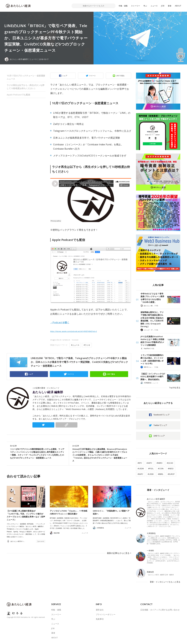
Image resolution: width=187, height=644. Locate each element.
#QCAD (170, 463)
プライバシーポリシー (106, 614)
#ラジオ (87, 345)
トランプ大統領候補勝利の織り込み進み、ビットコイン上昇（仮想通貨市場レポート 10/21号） (152, 359)
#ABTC (149, 463)
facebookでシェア (162, 415)
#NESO (171, 469)
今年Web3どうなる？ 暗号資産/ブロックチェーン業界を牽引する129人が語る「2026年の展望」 (152, 298)
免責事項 (100, 619)
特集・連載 (123, 6)
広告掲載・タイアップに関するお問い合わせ (160, 610)
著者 (170, 6)
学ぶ (145, 6)
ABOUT (178, 6)
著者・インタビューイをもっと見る (165, 582)
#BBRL (161, 474)
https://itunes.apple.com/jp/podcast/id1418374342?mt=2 (74, 331)
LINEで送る (120, 76)
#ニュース (75, 345)
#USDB (151, 474)
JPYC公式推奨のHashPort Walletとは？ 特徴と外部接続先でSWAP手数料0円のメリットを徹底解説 (152, 341)
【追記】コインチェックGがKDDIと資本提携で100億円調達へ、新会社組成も (153, 377)
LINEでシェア (159, 436)
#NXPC (140, 474)
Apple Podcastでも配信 (18, 95)
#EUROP (171, 474)
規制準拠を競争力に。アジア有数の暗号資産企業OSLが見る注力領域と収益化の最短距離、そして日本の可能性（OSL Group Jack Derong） (152, 319)
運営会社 (100, 610)
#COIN (161, 469)
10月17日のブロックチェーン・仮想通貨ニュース (26, 77)
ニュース (154, 6)
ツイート (92, 76)
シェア (65, 76)
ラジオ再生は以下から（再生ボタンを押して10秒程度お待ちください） (26, 87)
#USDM (141, 469)
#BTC (140, 463)
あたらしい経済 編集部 (48, 392)
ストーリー (136, 6)
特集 (157, 306)
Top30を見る (175, 388)
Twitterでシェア (160, 425)
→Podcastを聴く (60, 322)
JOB (163, 6)
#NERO (160, 463)
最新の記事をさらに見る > (120, 552)
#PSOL (151, 469)
